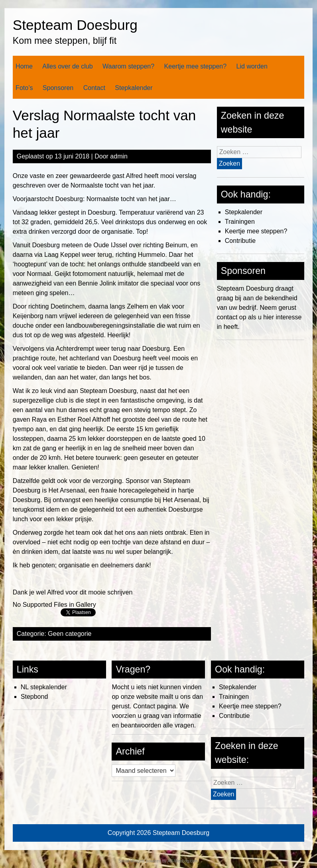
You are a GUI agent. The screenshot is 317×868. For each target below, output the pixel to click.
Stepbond (34, 697)
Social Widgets (132, 861)
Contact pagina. (156, 706)
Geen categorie (70, 634)
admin (119, 156)
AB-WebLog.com (182, 861)
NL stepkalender (44, 687)
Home (24, 66)
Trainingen (240, 222)
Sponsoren (58, 88)
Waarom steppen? (128, 66)
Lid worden (252, 66)
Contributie (240, 241)
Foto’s (24, 88)
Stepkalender (134, 88)
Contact (94, 88)
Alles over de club (67, 66)
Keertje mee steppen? (196, 66)
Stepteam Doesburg (75, 25)
